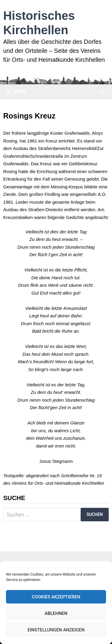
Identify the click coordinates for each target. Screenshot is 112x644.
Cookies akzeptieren (56, 597)
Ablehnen (56, 613)
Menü (17, 92)
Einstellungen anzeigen (56, 630)
